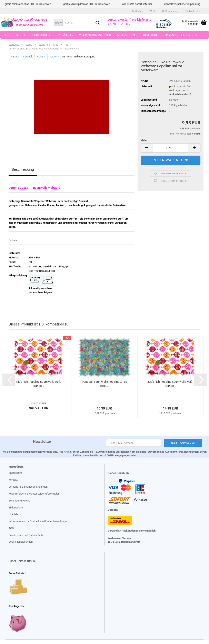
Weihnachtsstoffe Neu (95, 35)
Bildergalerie (16, 508)
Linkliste (13, 514)
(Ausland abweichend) (180, 94)
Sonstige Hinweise (19, 501)
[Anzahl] (171, 148)
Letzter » (54, 57)
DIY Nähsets (65, 35)
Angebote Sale (127, 35)
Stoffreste (151, 35)
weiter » (41, 57)
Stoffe (21, 35)
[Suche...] (58, 22)
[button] (153, 11)
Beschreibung (23, 169)
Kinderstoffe (41, 35)
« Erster (15, 57)
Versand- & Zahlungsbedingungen (28, 487)
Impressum (15, 473)
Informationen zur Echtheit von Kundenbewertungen (38, 521)
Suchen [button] (138, 11)
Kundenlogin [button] (171, 11)
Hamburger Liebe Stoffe (181, 35)
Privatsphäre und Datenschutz (26, 535)
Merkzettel (193, 11)
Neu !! (7, 35)
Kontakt (13, 480)
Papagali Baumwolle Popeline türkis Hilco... (104, 384)
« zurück (28, 57)
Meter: (144, 140)
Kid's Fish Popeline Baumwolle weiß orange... (38, 384)
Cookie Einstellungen (21, 542)
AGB (11, 528)
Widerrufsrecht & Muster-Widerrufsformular (34, 494)
